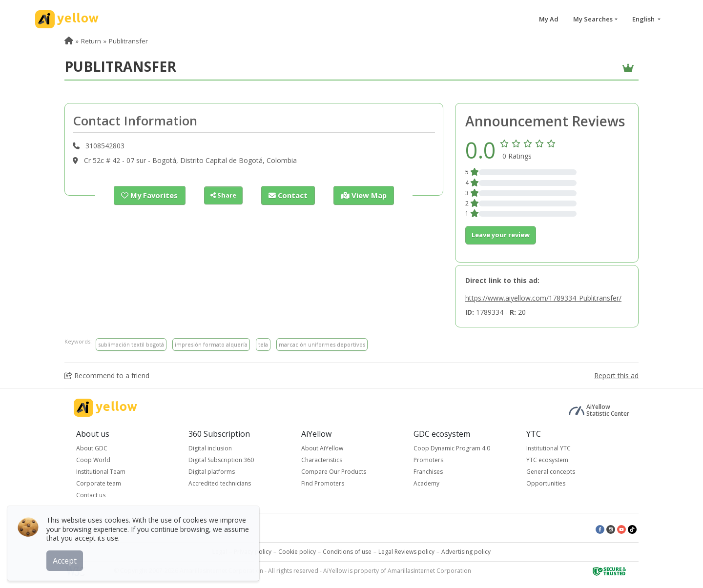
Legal (220, 552)
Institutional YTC (548, 448)
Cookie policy (297, 552)
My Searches (593, 19)
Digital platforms (212, 472)
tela (263, 344)
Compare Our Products (334, 472)
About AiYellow (322, 448)
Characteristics (322, 460)
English (644, 19)
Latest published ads (213, 529)
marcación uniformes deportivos (322, 344)
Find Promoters (323, 483)
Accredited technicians (220, 483)
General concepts (551, 472)
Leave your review (501, 235)
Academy (426, 483)
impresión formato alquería (211, 344)
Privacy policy (253, 552)
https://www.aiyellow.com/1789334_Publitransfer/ (543, 298)
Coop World (93, 460)
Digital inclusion (210, 448)
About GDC (92, 448)
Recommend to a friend (107, 375)
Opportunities (546, 483)
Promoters (428, 460)
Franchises (428, 472)
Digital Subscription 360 (221, 460)
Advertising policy (466, 552)
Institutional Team (101, 472)
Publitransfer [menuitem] (128, 41)
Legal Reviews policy (406, 552)
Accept (67, 558)
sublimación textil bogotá (131, 344)
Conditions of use (347, 552)
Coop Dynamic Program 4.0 (452, 448)
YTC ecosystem (547, 460)
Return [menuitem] (91, 41)
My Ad (549, 19)
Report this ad (616, 375)
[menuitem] (69, 41)
